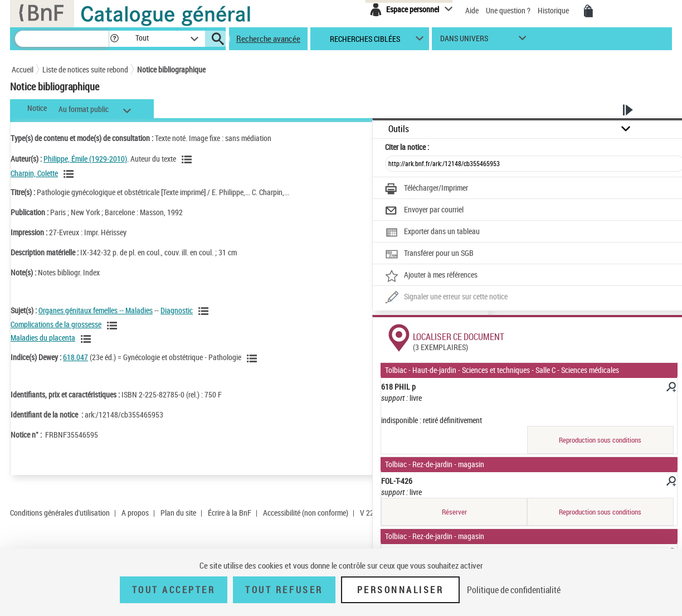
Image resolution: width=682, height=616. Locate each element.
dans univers (464, 41)
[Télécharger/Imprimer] (427, 189)
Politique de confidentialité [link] (514, 590)
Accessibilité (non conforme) (306, 513)
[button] (114, 39)
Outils (399, 129)
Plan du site (178, 513)
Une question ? (508, 10)
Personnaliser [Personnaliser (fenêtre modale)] (401, 590)
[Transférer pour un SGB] (429, 254)
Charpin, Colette (34, 173)
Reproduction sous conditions (600, 440)
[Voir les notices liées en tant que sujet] (205, 311)
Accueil (23, 69)
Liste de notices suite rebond (85, 69)
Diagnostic (177, 310)
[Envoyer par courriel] (424, 211)
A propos (135, 513)
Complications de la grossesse (56, 324)
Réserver (454, 512)
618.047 (75, 357)
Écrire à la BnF (230, 513)
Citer (407, 147)
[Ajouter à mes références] (431, 276)
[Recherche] (62, 39)
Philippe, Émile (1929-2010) (85, 159)
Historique (554, 10)
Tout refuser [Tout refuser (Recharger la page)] (284, 590)
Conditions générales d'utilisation (60, 513)
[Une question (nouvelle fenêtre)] (446, 298)
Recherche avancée (268, 38)
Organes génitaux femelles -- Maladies (96, 310)
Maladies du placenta (43, 338)
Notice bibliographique (171, 69)
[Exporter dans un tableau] (432, 232)
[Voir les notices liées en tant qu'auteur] (188, 159)
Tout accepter (174, 590)
